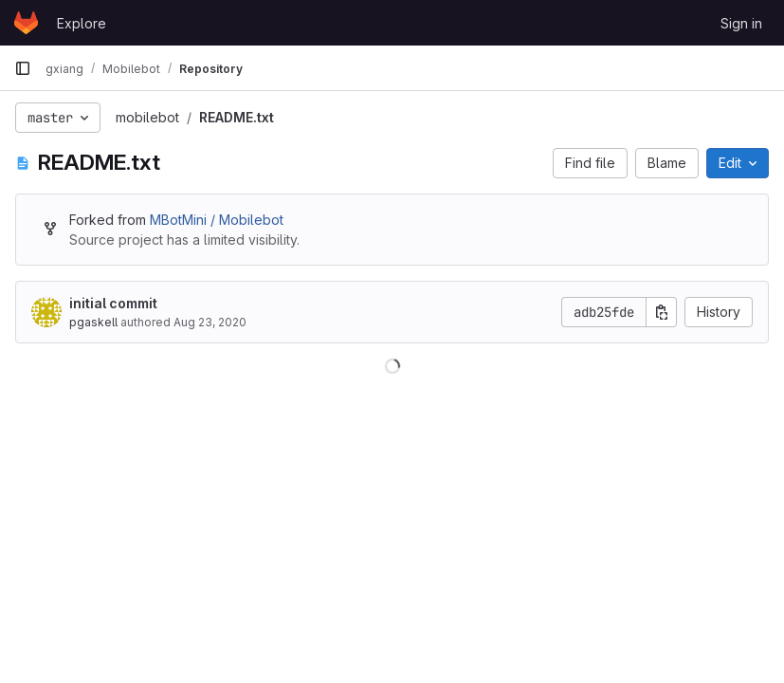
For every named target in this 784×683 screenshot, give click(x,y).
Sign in (741, 23)
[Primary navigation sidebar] (23, 68)
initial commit (113, 303)
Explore (82, 23)
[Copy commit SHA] (662, 312)
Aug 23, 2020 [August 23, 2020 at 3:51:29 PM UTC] (210, 322)
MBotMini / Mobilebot (217, 220)
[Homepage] (26, 23)
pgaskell (93, 322)
